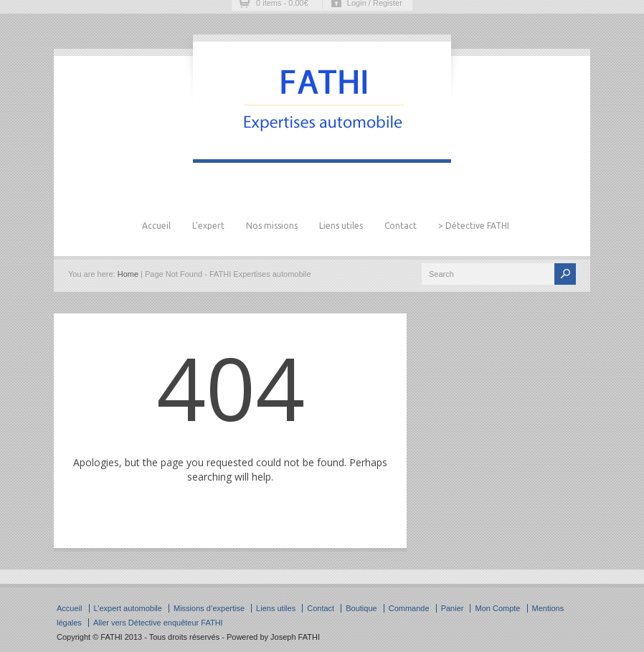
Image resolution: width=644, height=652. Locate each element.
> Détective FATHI (474, 226)
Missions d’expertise (209, 608)
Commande (409, 608)
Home (128, 274)
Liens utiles (341, 226)
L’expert (208, 226)
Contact (401, 226)
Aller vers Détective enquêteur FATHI (158, 623)
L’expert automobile (128, 608)
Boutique (361, 608)
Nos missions (272, 226)
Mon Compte (497, 608)
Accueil (156, 226)
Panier (453, 608)
